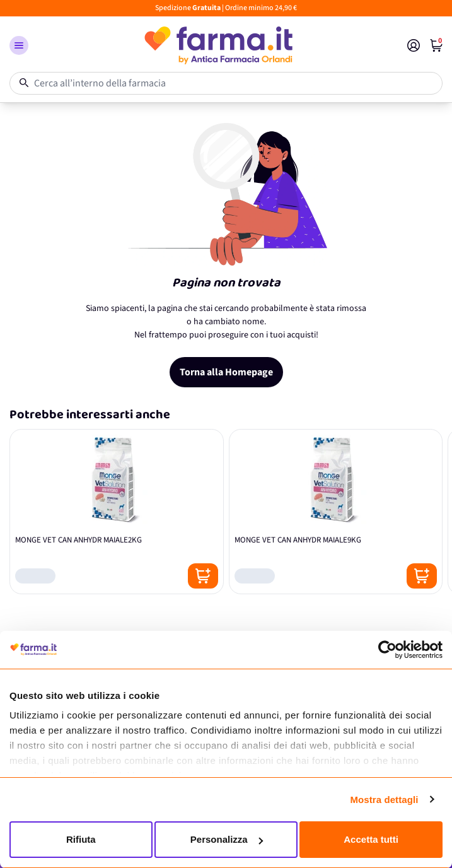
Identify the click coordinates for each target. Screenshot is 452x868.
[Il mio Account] (414, 45)
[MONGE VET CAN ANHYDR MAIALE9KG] (336, 512)
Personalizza (227, 839)
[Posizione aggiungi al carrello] (203, 576)
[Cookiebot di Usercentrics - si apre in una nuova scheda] (387, 650)
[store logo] (218, 45)
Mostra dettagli (384, 800)
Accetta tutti (371, 839)
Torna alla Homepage (226, 372)
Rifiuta (81, 839)
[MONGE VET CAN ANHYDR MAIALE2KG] (117, 512)
